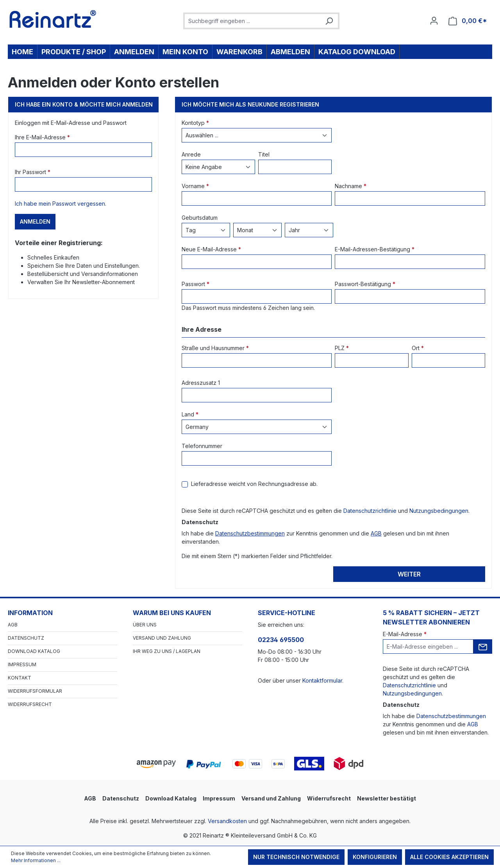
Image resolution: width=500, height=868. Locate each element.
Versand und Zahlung (162, 638)
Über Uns (145, 625)
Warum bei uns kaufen (172, 613)
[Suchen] (329, 21)
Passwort (196, 284)
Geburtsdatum (200, 218)
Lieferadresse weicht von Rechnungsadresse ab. (254, 484)
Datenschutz (26, 638)
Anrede (191, 154)
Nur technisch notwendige (296, 857)
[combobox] (253, 21)
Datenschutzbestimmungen (250, 533)
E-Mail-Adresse (405, 634)
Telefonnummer (202, 446)
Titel (264, 154)
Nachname (351, 186)
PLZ (342, 348)
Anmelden (35, 221)
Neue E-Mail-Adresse (211, 249)
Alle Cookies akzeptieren (449, 857)
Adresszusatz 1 (201, 383)
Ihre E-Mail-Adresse (42, 137)
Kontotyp (195, 123)
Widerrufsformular (35, 691)
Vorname (195, 186)
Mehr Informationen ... (36, 860)
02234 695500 (281, 640)
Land (190, 414)
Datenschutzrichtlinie (370, 511)
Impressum (22, 664)
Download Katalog (34, 651)
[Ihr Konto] (434, 21)
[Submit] (483, 647)
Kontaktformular (322, 680)
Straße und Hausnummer (215, 348)
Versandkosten (227, 821)
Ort (418, 348)
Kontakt (20, 678)
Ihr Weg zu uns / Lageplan (167, 651)
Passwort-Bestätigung (365, 284)
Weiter (409, 574)
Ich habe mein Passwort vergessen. (61, 204)
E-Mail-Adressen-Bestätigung (375, 249)
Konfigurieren (375, 857)
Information (30, 613)
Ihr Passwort (33, 172)
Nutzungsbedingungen (439, 511)
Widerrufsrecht (30, 704)
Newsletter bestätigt (387, 798)
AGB (376, 533)
